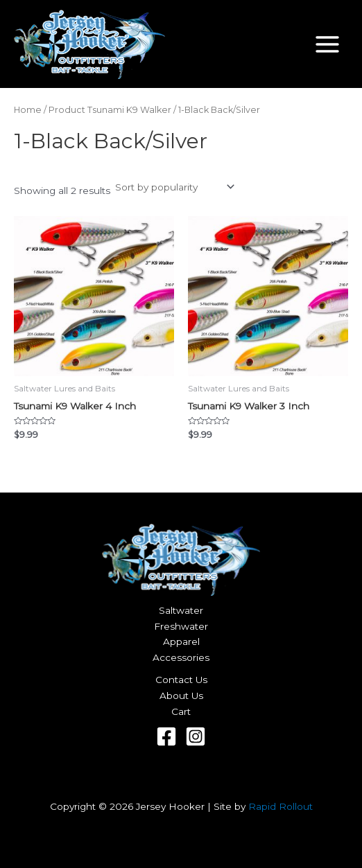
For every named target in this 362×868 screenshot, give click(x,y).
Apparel (181, 641)
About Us (181, 696)
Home (28, 110)
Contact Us (181, 680)
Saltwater (181, 610)
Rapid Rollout (281, 806)
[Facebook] (166, 736)
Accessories (181, 657)
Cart (181, 711)
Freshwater (181, 626)
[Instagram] (196, 736)
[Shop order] (174, 187)
